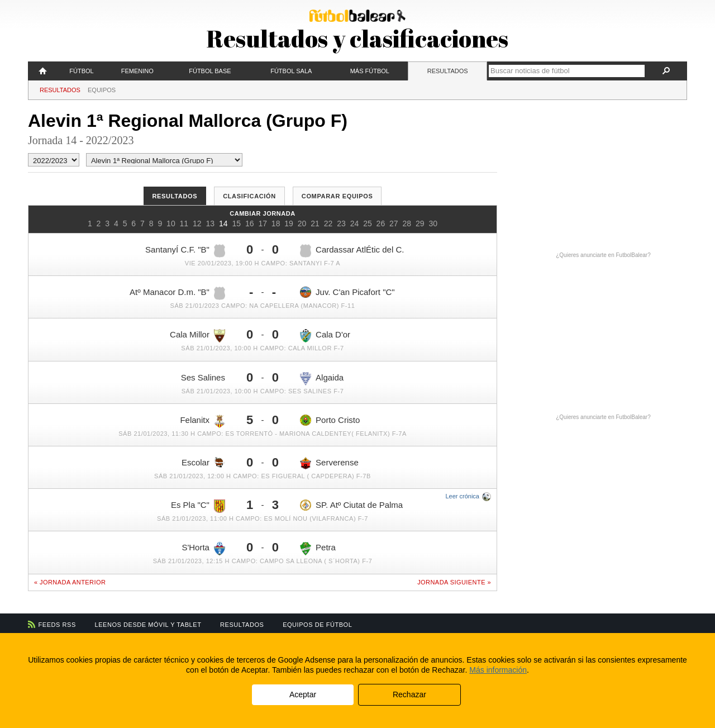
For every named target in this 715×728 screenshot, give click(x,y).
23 (341, 223)
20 (302, 223)
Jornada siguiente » (454, 582)
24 (355, 223)
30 (433, 223)
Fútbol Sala (291, 71)
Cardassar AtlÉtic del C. (352, 251)
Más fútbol (370, 71)
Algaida (322, 379)
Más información (498, 670)
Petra (318, 549)
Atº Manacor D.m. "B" (177, 293)
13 (211, 223)
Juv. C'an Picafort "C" (347, 292)
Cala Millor (197, 336)
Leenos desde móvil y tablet (148, 625)
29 (420, 223)
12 (197, 223)
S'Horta (203, 549)
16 (250, 223)
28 (407, 223)
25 (368, 223)
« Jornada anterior (70, 582)
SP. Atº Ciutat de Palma (351, 505)
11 (184, 223)
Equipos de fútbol (317, 625)
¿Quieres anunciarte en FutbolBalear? (603, 255)
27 (394, 223)
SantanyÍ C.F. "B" (185, 251)
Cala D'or (325, 336)
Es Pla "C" (198, 506)
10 (171, 223)
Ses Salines (203, 377)
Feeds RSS (57, 625)
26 (381, 223)
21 (315, 223)
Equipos (102, 90)
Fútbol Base (210, 71)
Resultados (448, 71)
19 (289, 223)
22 (328, 223)
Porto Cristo (330, 420)
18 (276, 223)
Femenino (137, 71)
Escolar (203, 462)
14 (223, 223)
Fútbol (81, 71)
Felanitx (202, 421)
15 (236, 223)
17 (263, 223)
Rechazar (409, 694)
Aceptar (303, 694)
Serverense (329, 463)
